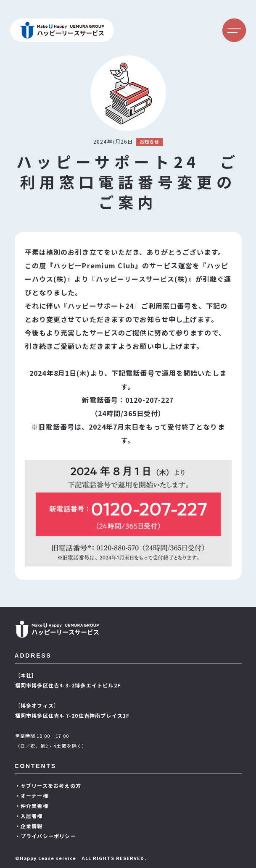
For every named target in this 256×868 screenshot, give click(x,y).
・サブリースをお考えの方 (48, 785)
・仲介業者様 (32, 806)
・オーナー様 (32, 796)
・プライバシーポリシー (46, 836)
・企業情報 (29, 826)
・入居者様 (29, 816)
